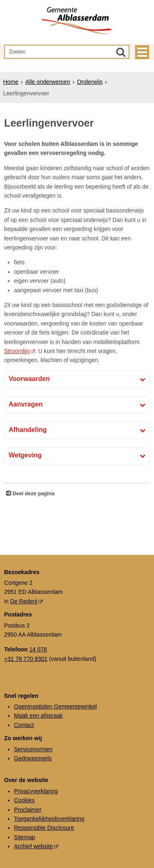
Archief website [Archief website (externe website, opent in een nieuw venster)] (33, 846)
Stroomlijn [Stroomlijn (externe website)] (17, 351)
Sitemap (24, 837)
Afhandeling (28, 430)
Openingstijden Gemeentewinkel (55, 706)
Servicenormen (33, 749)
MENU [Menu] (142, 52)
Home (11, 82)
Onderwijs (90, 82)
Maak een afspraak (38, 716)
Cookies (24, 800)
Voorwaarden (29, 379)
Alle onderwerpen (48, 82)
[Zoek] (121, 52)
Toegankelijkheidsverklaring (49, 819)
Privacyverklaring (36, 791)
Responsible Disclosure (44, 828)
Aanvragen (26, 404)
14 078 (38, 649)
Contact (24, 725)
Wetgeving (25, 455)
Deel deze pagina (33, 494)
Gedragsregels (33, 758)
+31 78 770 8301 (26, 659)
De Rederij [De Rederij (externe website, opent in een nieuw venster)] (24, 601)
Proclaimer (28, 810)
